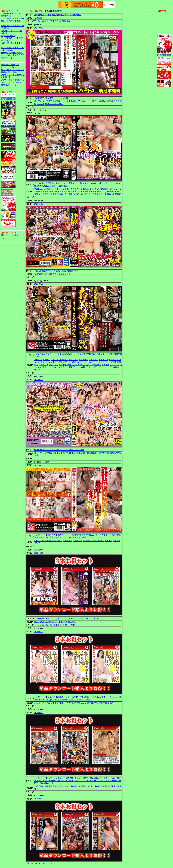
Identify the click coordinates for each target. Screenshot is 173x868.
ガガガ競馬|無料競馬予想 (12, 53)
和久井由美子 (71, 362)
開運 (15, 72)
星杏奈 (118, 194)
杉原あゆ (89, 365)
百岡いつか (47, 367)
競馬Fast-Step (7, 58)
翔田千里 (46, 360)
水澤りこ (81, 365)
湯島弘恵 (103, 194)
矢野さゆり (102, 192)
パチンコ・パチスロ (10, 67)
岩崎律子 (56, 786)
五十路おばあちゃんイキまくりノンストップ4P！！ (57, 625)
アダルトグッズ (8, 80)
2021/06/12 (39, 380)
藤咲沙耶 (103, 101)
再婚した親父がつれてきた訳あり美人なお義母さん (56, 271)
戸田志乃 (77, 189)
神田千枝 (93, 192)
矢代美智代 (43, 365)
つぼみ (59, 541)
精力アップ (20, 80)
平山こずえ (66, 101)
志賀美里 (46, 703)
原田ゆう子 (66, 274)
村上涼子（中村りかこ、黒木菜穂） (105, 367)
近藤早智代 (39, 786)
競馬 (3, 65)
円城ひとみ (73, 360)
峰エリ (37, 370)
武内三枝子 (74, 453)
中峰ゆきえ (39, 189)
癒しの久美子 (93, 453)
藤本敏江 (48, 453)
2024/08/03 (39, 28)
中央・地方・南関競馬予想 (13, 55)
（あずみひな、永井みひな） (96, 362)
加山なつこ (54, 365)
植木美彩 (38, 101)
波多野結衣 (104, 360)
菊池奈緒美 (39, 18)
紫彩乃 (84, 189)
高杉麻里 (63, 365)
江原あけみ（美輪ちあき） (68, 194)
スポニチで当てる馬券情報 (13, 18)
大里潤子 (84, 192)
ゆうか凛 (105, 365)
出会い (18, 82)
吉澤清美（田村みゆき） (51, 192)
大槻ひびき (45, 362)
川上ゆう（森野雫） (59, 360)
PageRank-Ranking (9, 36)
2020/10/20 (39, 553)
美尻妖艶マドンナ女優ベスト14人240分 (51, 98)
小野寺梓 (107, 786)
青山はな (97, 365)
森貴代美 (56, 274)
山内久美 (66, 192)
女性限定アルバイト (10, 85)
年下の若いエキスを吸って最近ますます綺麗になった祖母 (59, 450)
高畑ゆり (56, 453)
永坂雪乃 (84, 194)
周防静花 (56, 101)
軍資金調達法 (7, 72)
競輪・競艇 (10, 65)
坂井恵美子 (49, 189)
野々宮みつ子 (113, 189)
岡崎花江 (48, 786)
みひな (80, 362)
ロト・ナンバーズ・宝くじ (13, 70)
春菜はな (85, 367)
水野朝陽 (113, 362)
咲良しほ (41, 104)
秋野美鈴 (48, 274)
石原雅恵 (65, 453)
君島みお (113, 360)
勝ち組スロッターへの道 (12, 31)
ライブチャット (8, 82)
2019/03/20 (39, 713)
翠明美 (114, 786)
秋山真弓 (49, 104)
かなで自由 (72, 365)
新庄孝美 (72, 622)
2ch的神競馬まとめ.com (11, 13)
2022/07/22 (39, 113)
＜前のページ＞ (32, 863)
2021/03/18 (39, 465)
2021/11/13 (39, 204)
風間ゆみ (38, 360)
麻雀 (17, 65)
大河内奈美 (93, 194)
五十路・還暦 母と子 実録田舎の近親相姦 (52, 21)
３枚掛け (5, 33)
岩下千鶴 (53, 194)
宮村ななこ (115, 365)
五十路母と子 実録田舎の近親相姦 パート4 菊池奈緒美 (58, 15)
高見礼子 (38, 703)
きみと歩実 (68, 367)
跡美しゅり (57, 367)
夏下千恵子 (39, 453)
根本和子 (68, 189)
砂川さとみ (59, 189)
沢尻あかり (58, 104)
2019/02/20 (39, 799)
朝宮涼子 (111, 101)
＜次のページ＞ (46, 863)
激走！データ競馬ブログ (12, 43)
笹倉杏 (62, 362)
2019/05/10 (39, 632)
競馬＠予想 (6, 16)
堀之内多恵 (102, 189)
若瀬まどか (75, 192)
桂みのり (83, 453)
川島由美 (111, 194)
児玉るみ (55, 362)
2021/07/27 (39, 284)
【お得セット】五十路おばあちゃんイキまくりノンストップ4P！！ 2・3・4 (67, 618)
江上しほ (77, 367)
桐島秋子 (85, 101)
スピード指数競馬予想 (11, 21)
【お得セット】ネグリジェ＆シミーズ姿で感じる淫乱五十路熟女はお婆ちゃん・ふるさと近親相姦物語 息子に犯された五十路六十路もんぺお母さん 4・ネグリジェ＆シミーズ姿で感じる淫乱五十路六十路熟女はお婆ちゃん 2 (78, 781)
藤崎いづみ (76, 101)
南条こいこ (92, 189)
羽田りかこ (94, 101)
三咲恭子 (44, 194)
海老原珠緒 (104, 453)
